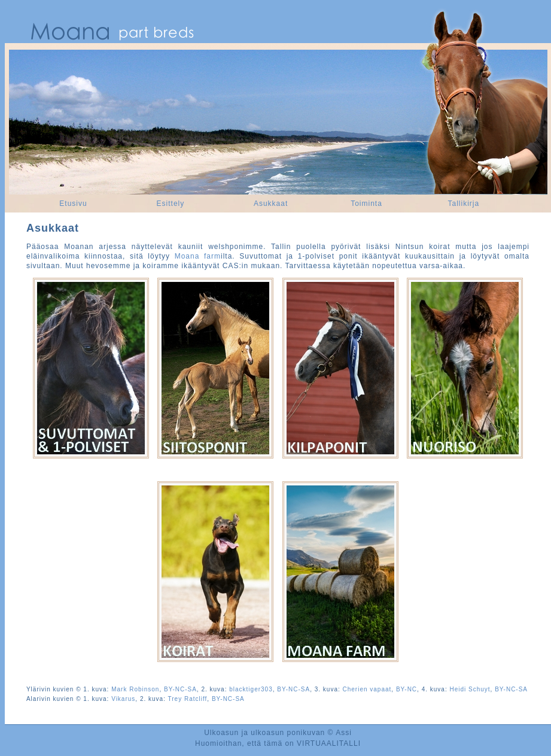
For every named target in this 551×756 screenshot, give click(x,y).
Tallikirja (463, 204)
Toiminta (366, 204)
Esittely (171, 204)
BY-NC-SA (180, 689)
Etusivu (73, 204)
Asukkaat (271, 204)
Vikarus (123, 699)
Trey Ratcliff (188, 699)
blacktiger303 (251, 689)
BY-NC (407, 689)
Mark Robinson (135, 689)
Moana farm (198, 256)
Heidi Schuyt (470, 689)
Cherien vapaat (367, 689)
